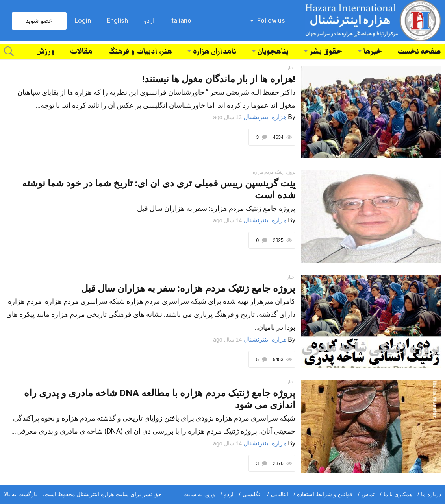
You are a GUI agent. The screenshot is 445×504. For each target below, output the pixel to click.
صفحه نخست (419, 51)
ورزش (45, 51)
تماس (368, 494)
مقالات (81, 51)
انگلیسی (252, 494)
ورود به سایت (199, 494)
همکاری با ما (398, 494)
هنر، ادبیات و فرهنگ (140, 51)
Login (83, 21)
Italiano (181, 21)
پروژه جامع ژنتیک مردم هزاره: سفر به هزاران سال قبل (188, 288)
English (117, 21)
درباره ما (431, 494)
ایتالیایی (280, 494)
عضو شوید (39, 21)
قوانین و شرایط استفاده (325, 494)
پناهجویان (273, 51)
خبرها (373, 51)
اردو (149, 21)
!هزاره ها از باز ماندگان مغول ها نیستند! (219, 79)
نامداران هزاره (215, 51)
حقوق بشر (326, 51)
